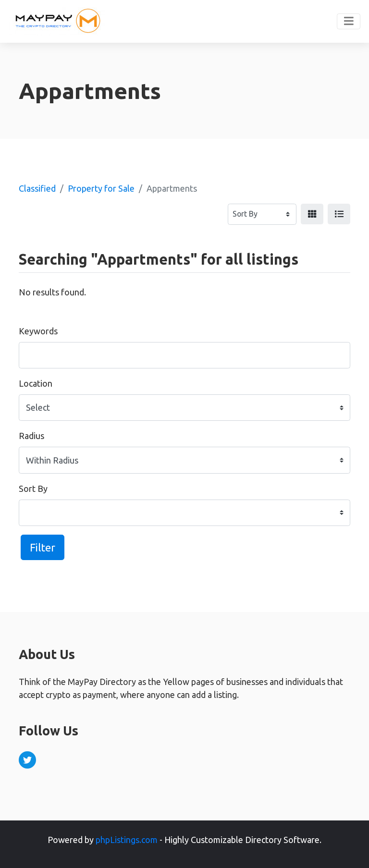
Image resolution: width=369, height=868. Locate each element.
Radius (31, 436)
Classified (37, 188)
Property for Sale (101, 188)
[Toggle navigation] (349, 22)
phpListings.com (127, 840)
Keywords (38, 331)
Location (36, 383)
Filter (43, 547)
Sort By (33, 489)
